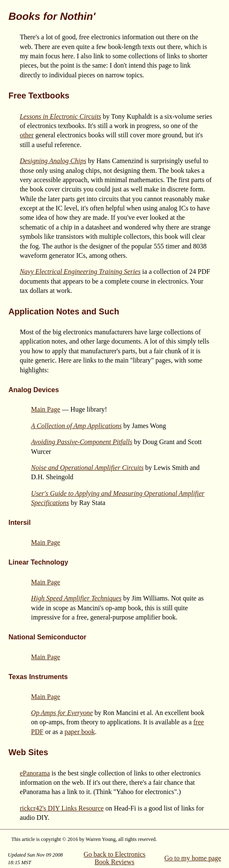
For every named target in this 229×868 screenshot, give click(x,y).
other (27, 135)
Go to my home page (193, 858)
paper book (80, 732)
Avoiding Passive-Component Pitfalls (81, 442)
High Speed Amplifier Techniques (76, 598)
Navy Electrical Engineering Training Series (80, 272)
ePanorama (35, 773)
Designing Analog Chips (53, 161)
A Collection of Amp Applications (76, 426)
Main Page (46, 409)
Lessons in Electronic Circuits (61, 116)
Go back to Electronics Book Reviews (114, 858)
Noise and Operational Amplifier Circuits (87, 468)
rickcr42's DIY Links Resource (62, 808)
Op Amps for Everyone (62, 713)
